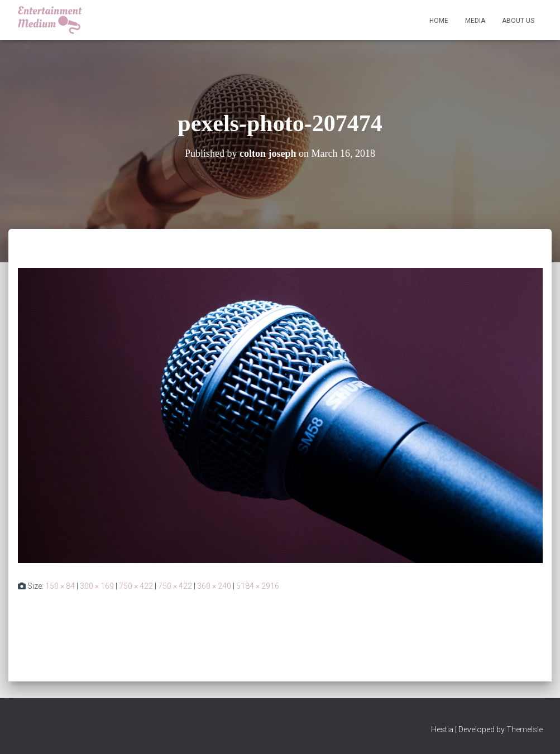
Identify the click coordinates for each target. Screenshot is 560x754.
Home (439, 21)
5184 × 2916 (258, 586)
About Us (518, 21)
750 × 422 (136, 586)
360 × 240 (214, 586)
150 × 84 (60, 586)
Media (475, 21)
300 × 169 (97, 586)
